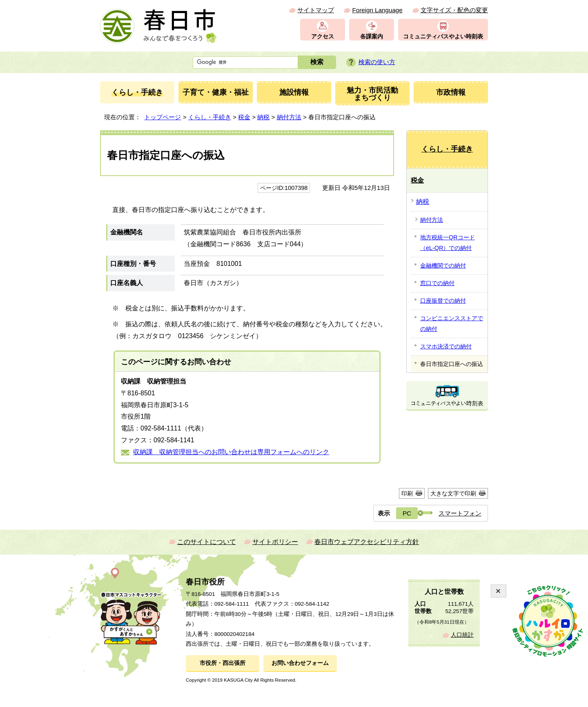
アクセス (323, 37)
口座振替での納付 (443, 301)
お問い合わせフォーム (300, 663)
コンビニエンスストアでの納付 (452, 323)
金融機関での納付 (443, 265)
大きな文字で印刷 (453, 493)
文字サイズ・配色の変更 (454, 10)
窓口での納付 (437, 283)
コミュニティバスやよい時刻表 (443, 37)
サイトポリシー (275, 542)
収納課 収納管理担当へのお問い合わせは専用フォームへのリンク (231, 452)
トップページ (163, 117)
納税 (263, 117)
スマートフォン (460, 513)
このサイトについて (207, 542)
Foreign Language (377, 10)
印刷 (407, 493)
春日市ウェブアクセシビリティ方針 (367, 542)
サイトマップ (316, 10)
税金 (244, 117)
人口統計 (462, 635)
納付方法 (289, 117)
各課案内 (372, 37)
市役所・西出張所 (223, 663)
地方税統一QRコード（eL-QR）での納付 (448, 243)
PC (407, 513)
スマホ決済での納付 (446, 346)
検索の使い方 (377, 62)
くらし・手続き (210, 117)
